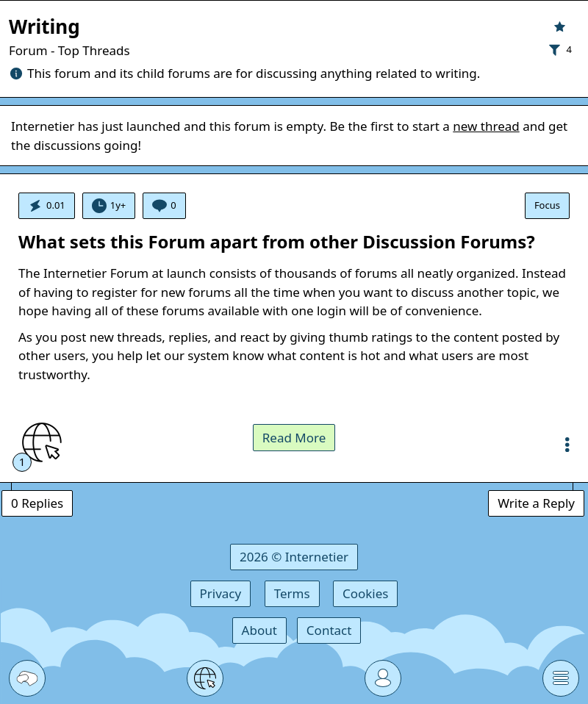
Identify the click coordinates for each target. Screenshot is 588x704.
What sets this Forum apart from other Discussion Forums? (277, 241)
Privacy (221, 593)
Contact (329, 630)
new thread (486, 126)
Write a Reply (536, 503)
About (259, 630)
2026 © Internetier (294, 557)
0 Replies (37, 503)
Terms (292, 593)
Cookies (366, 593)
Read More (294, 438)
